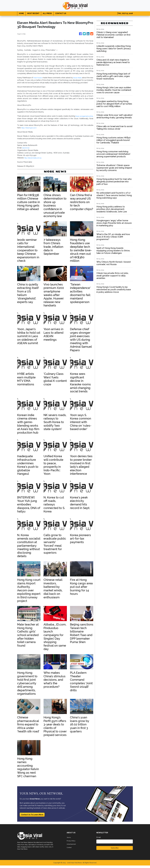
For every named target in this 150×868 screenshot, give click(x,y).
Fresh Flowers (39, 78)
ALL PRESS (47, 13)
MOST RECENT (33, 13)
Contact (70, 850)
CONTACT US (61, 13)
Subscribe (115, 850)
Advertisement (72, 847)
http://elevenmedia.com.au (35, 160)
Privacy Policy (72, 843)
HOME (21, 13)
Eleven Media (80, 78)
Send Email (27, 150)
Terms (69, 840)
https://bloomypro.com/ (31, 130)
